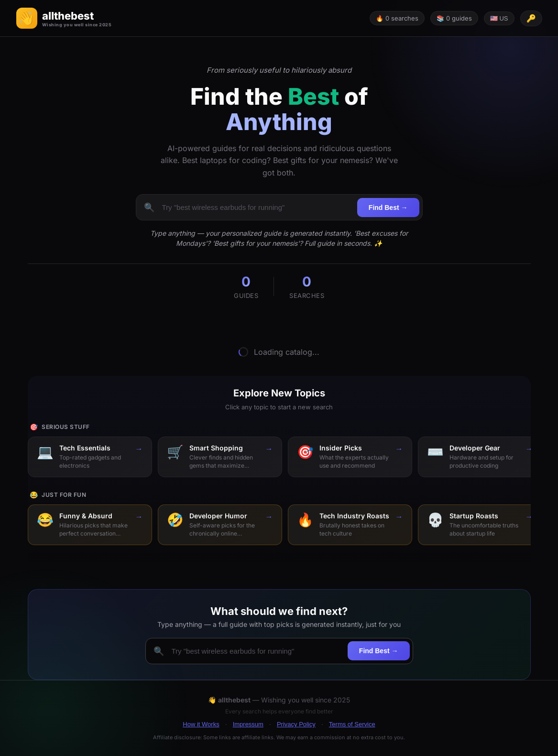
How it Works (201, 724)
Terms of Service (352, 724)
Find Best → (388, 208)
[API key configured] (531, 18)
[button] (64, 18)
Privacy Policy (296, 724)
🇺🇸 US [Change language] (499, 18)
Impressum (248, 724)
